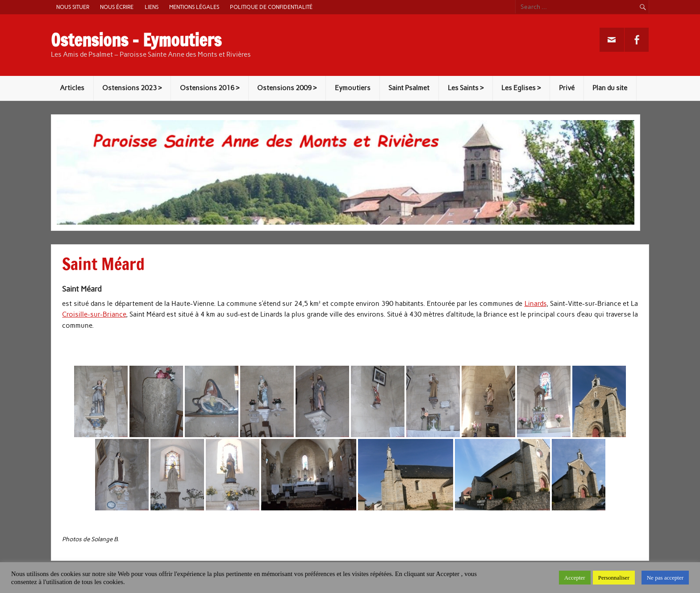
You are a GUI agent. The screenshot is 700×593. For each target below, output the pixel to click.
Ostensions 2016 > (210, 88)
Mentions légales (194, 7)
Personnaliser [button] (614, 578)
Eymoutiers (353, 88)
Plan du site (610, 88)
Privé (567, 88)
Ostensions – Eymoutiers (136, 40)
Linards (535, 304)
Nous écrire (117, 7)
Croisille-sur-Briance (94, 314)
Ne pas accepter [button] (665, 578)
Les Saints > (466, 88)
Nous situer (73, 7)
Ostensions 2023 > (132, 88)
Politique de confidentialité (271, 7)
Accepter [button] (575, 578)
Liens (152, 7)
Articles (72, 88)
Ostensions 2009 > (287, 88)
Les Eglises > (521, 88)
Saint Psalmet (409, 88)
